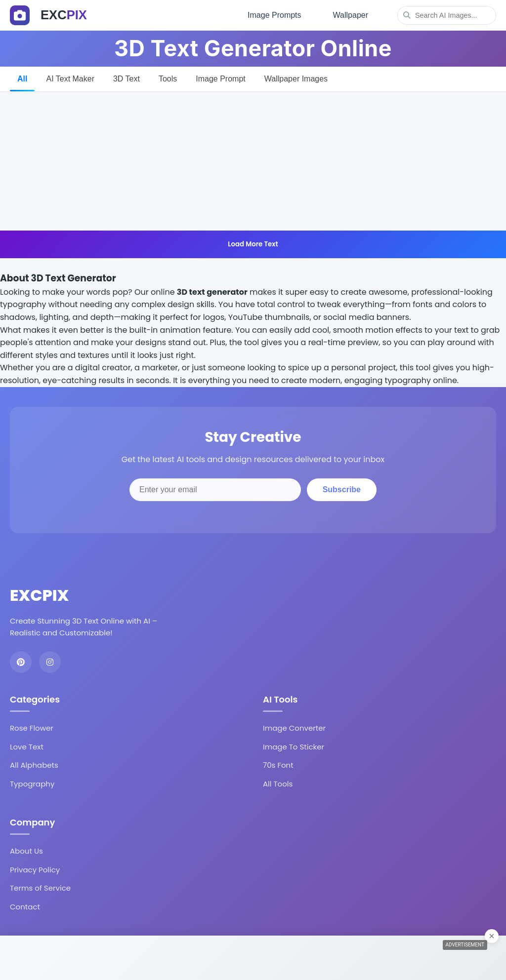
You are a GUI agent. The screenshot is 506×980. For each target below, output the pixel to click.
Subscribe (342, 490)
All (22, 79)
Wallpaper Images (296, 79)
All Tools (278, 784)
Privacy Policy (35, 870)
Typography (32, 784)
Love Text (27, 747)
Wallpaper (351, 15)
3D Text (126, 79)
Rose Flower (32, 728)
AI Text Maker (70, 79)
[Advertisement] (253, 161)
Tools (168, 79)
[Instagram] (50, 662)
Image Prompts (274, 15)
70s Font (278, 765)
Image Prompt (220, 79)
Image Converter (294, 728)
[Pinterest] (21, 662)
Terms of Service (40, 888)
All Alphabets (34, 765)
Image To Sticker (294, 747)
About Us (26, 851)
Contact (25, 907)
